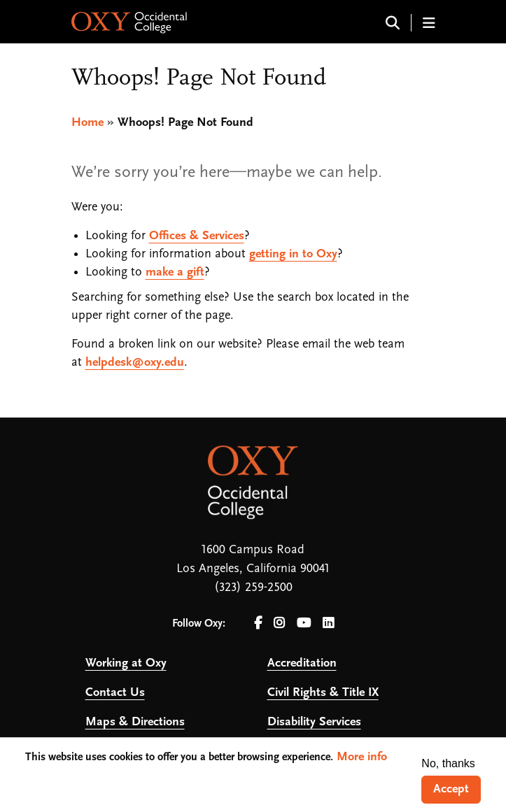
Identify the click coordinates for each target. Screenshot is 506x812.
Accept (451, 789)
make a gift (175, 272)
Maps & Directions (135, 722)
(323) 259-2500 (253, 588)
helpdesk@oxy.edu (135, 363)
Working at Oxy (126, 663)
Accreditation (302, 663)
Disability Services (314, 722)
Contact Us (115, 693)
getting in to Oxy (293, 254)
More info (362, 757)
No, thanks (448, 763)
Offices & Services (197, 236)
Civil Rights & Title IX (323, 693)
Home (87, 123)
